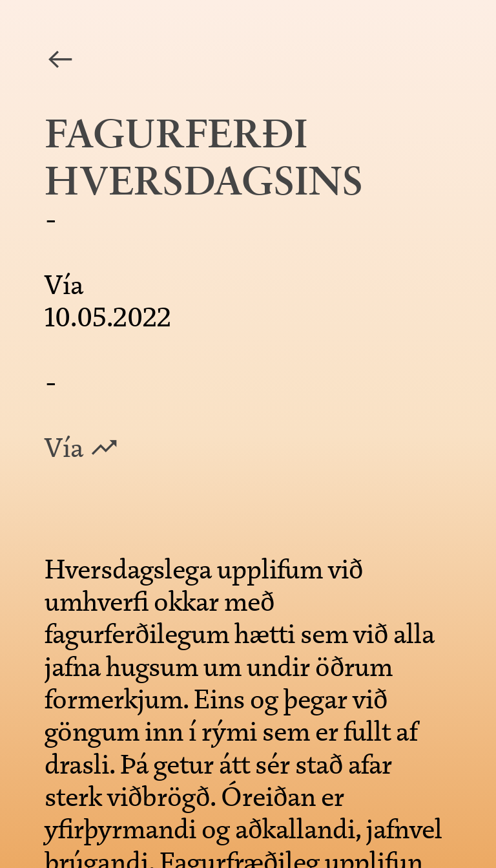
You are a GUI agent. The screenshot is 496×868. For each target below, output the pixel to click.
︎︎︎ (60, 60)
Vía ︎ (82, 448)
